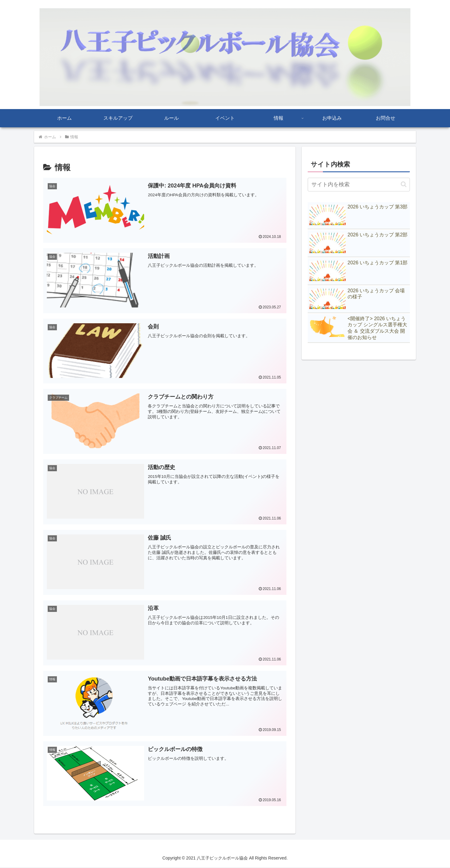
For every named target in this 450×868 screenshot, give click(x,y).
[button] (404, 184)
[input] (359, 185)
